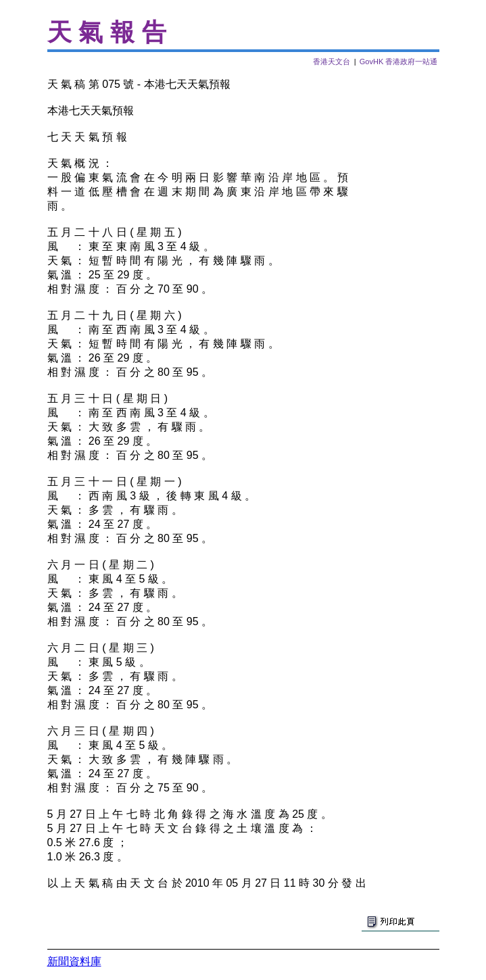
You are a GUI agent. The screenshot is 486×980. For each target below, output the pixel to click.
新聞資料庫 (74, 961)
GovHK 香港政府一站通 (399, 62)
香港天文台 (332, 62)
